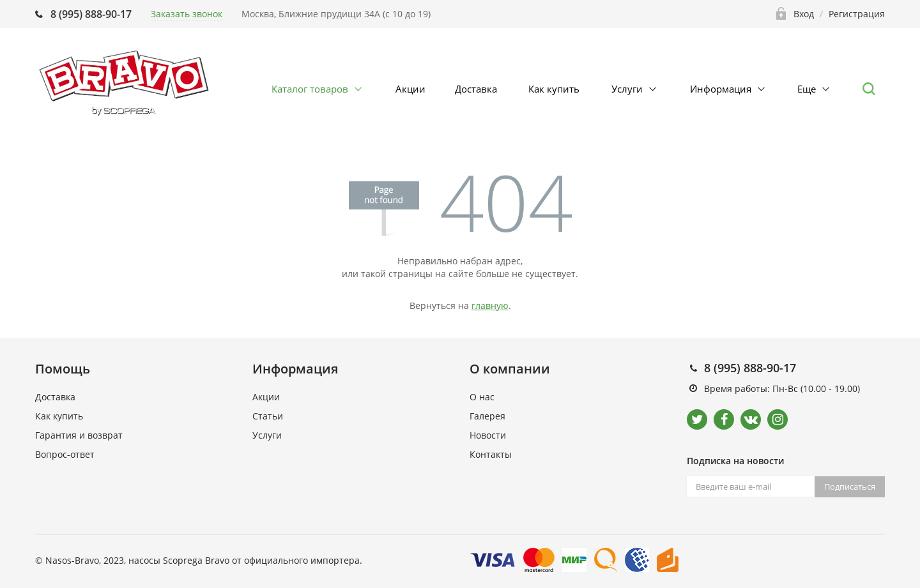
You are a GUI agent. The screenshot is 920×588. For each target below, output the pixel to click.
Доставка (476, 89)
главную (490, 305)
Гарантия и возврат (79, 435)
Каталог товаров (310, 89)
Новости (488, 435)
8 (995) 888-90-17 (91, 14)
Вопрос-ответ (65, 454)
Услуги (627, 89)
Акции (410, 89)
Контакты (491, 454)
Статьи (268, 416)
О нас (482, 397)
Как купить (554, 89)
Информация (721, 89)
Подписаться (850, 486)
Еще (807, 89)
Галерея (487, 416)
